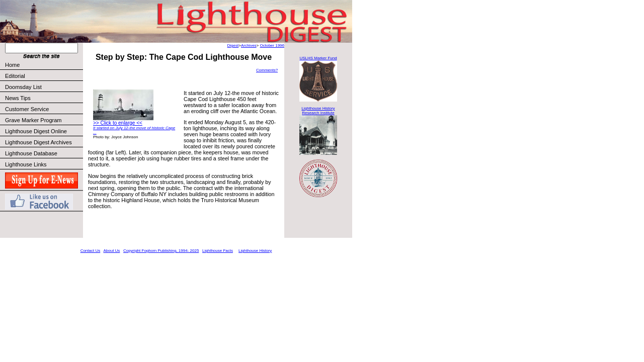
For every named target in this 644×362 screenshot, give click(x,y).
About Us (111, 251)
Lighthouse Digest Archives (38, 142)
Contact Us (91, 251)
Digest (233, 46)
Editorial (44, 76)
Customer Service (44, 109)
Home (12, 65)
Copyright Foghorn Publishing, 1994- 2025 (161, 251)
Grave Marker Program (33, 120)
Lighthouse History (255, 251)
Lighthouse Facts (218, 251)
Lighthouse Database (31, 153)
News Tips (18, 98)
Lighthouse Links (26, 164)
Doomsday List (23, 87)
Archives (249, 46)
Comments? (267, 70)
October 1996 (272, 46)
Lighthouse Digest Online (36, 131)
